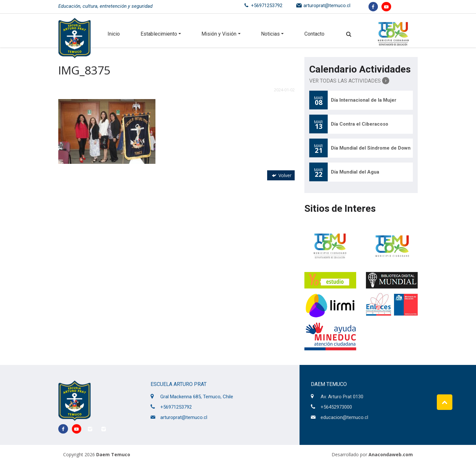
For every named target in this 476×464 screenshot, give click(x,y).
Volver (281, 175)
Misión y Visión (219, 34)
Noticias (270, 34)
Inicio (114, 34)
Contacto (314, 34)
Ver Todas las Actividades (349, 81)
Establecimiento (159, 34)
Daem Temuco (113, 454)
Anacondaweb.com (391, 454)
